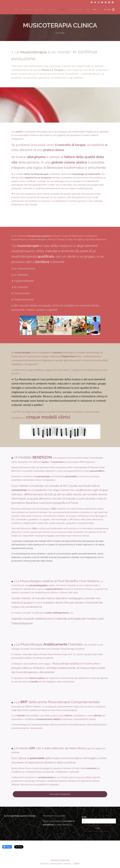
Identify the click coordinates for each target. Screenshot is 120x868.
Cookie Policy (67, 863)
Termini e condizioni (56, 863)
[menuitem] (13, 10)
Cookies (76, 863)
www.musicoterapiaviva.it (60, 860)
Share (7, 847)
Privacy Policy (45, 863)
